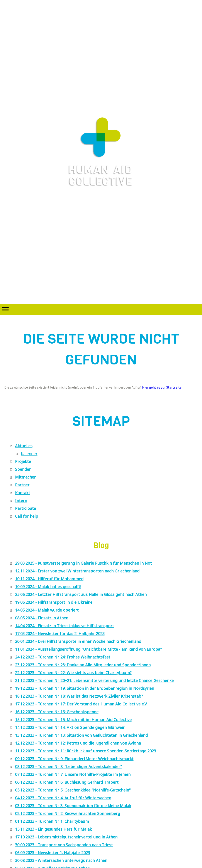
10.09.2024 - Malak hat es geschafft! (48, 587)
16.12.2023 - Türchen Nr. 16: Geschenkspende (57, 712)
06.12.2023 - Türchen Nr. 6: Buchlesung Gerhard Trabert (67, 782)
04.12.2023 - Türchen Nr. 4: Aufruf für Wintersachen (63, 798)
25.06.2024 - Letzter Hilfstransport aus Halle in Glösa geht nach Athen (81, 594)
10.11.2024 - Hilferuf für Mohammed (49, 579)
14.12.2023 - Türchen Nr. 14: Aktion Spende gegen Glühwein (70, 727)
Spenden (23, 469)
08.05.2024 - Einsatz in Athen (42, 618)
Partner (22, 485)
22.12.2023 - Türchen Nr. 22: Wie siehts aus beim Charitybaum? (73, 673)
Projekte (23, 461)
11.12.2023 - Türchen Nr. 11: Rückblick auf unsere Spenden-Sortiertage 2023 (86, 751)
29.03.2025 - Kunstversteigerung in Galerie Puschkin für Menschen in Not (83, 563)
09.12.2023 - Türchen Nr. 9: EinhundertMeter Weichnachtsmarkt (74, 759)
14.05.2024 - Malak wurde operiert (47, 610)
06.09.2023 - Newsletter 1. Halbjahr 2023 (53, 853)
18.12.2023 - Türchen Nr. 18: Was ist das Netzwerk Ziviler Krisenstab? (79, 696)
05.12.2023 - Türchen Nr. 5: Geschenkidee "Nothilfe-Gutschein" (73, 790)
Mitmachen (26, 477)
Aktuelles (24, 446)
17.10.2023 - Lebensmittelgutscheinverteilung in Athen (66, 837)
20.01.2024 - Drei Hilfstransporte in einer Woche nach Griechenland (78, 641)
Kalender (29, 454)
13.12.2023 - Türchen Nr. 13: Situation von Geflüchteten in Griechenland (81, 735)
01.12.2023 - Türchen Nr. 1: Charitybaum (52, 821)
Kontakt (23, 493)
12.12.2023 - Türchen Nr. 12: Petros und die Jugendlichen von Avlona (78, 743)
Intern (21, 501)
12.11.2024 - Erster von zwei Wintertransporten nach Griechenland (77, 571)
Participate (25, 508)
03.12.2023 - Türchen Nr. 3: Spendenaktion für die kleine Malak (73, 806)
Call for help (27, 516)
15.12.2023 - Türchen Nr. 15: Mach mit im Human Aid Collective (73, 720)
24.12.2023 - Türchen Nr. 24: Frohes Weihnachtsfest (63, 657)
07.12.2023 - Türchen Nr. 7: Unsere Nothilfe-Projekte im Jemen (73, 774)
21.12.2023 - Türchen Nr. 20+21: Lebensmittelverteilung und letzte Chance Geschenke (94, 680)
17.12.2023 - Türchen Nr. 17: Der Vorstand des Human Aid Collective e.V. (81, 704)
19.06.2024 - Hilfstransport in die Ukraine (54, 602)
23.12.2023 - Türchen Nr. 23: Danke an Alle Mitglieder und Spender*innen (83, 665)
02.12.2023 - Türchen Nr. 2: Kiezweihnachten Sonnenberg (68, 813)
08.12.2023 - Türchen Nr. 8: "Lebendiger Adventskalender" (68, 767)
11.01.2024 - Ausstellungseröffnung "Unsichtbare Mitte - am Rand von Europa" (88, 649)
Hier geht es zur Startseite (162, 387)
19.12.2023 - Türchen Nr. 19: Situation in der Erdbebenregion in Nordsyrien (85, 688)
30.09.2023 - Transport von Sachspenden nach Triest (64, 845)
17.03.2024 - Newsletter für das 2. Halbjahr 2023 (60, 634)
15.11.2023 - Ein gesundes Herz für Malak (53, 829)
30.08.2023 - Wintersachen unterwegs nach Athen (61, 860)
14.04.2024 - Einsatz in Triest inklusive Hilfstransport (65, 626)
